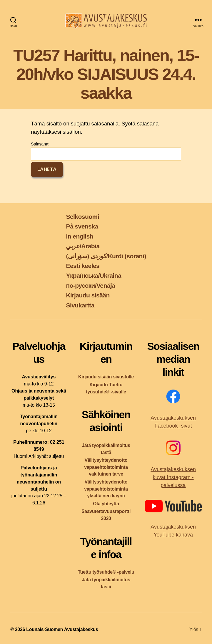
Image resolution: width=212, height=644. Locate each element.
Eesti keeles (83, 266)
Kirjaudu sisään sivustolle (106, 377)
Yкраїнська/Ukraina (94, 275)
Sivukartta (80, 305)
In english (80, 236)
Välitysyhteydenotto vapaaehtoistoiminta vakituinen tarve (106, 467)
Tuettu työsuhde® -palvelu (106, 572)
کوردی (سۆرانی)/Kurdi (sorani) (106, 256)
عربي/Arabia (83, 246)
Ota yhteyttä (106, 504)
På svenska (82, 226)
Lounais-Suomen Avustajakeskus (62, 629)
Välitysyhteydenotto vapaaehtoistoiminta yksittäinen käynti (106, 489)
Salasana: (106, 151)
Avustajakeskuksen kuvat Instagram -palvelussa (173, 477)
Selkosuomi (82, 217)
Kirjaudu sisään (88, 295)
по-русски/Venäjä (90, 285)
